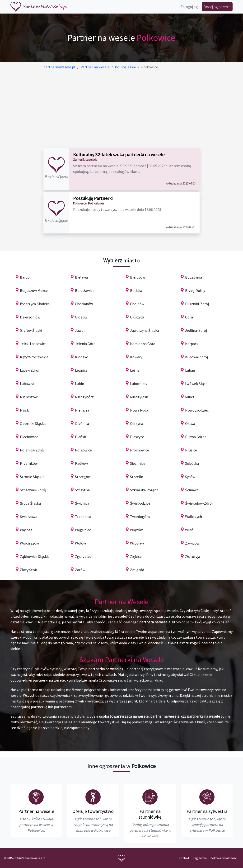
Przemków (29, 463)
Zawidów (192, 543)
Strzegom (83, 477)
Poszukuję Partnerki (93, 198)
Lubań (190, 370)
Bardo (25, 277)
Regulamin (200, 858)
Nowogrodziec (197, 410)
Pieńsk (80, 437)
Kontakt (184, 858)
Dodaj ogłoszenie (217, 7)
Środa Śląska (30, 503)
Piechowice (29, 437)
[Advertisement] (122, 107)
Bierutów (138, 277)
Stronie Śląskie (32, 477)
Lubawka (27, 384)
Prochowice (140, 450)
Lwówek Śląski (197, 384)
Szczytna (82, 490)
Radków (81, 463)
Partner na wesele (36, 811)
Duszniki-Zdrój (197, 304)
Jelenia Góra (85, 344)
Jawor (80, 330)
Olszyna (137, 423)
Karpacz (192, 344)
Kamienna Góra (143, 344)
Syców (190, 477)
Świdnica (82, 503)
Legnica (81, 370)
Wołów (80, 543)
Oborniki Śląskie (33, 423)
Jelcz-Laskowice (33, 344)
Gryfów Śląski (31, 330)
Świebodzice (140, 503)
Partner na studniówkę (150, 814)
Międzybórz (84, 397)
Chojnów (137, 304)
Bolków (136, 290)
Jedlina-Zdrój (196, 330)
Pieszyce (137, 437)
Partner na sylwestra (207, 811)
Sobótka (192, 463)
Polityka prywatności (224, 858)
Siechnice (138, 463)
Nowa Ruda (139, 410)
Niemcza (82, 410)
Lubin (79, 384)
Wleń (189, 530)
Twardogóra (140, 517)
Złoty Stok (28, 570)
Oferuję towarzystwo (93, 811)
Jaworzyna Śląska (145, 330)
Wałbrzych (194, 517)
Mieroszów (29, 397)
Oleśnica (82, 423)
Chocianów (84, 304)
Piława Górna (196, 437)
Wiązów (136, 530)
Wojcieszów (29, 543)
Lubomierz (139, 384)
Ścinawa (192, 490)
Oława (190, 423)
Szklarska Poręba (144, 490)
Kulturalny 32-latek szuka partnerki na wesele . (120, 154)
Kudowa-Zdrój (196, 357)
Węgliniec (83, 530)
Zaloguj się (189, 7)
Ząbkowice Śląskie (35, 556)
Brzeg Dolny (195, 290)
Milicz (190, 397)
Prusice (191, 450)
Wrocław (137, 543)
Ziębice (136, 556)
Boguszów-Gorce (34, 290)
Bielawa (81, 277)
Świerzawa (29, 517)
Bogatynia (194, 277)
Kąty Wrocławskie (34, 357)
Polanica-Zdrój (32, 450)
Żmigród (137, 570)
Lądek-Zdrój (30, 370)
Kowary (136, 357)
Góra (189, 317)
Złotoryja (193, 556)
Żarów (80, 570)
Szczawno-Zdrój (33, 490)
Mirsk (24, 410)
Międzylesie (139, 397)
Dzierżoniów (30, 317)
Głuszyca (137, 317)
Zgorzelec (83, 556)
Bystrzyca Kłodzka (35, 304)
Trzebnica (83, 517)
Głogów (81, 317)
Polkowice (83, 450)
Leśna (135, 370)
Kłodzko (82, 357)
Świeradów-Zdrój (199, 503)
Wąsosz (26, 530)
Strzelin (137, 477)
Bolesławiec (85, 290)
